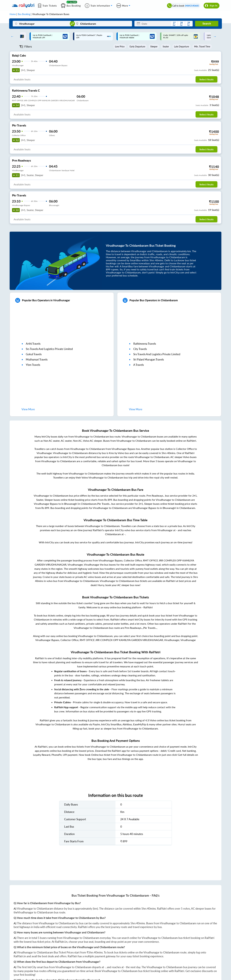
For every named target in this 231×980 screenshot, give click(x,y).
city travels (140, 349)
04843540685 (192, 6)
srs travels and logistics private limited (49, 349)
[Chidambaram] (103, 24)
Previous (11, 36)
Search (207, 24)
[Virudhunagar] (42, 24)
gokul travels (34, 354)
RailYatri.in (61, 942)
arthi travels (33, 344)
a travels (139, 365)
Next (214, 36)
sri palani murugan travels (149, 359)
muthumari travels (37, 359)
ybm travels (33, 365)
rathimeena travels (145, 344)
